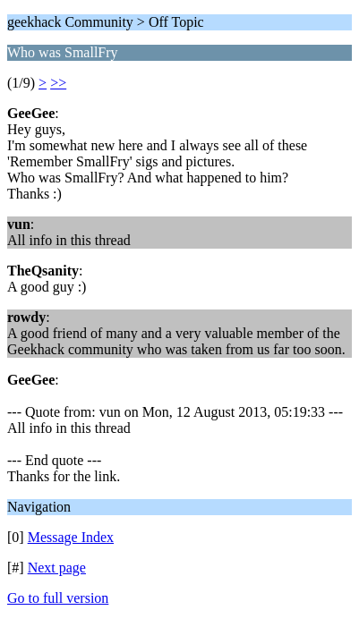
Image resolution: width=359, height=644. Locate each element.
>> (58, 83)
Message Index (71, 537)
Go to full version (58, 598)
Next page (57, 568)
